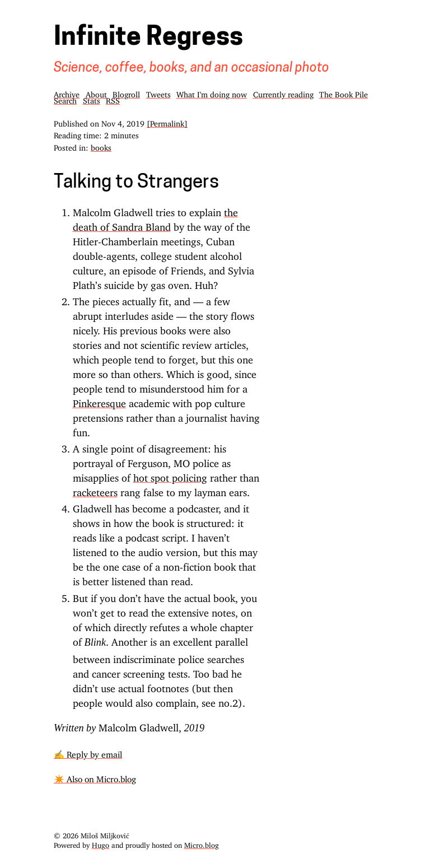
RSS (113, 99)
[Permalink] (167, 122)
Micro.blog (202, 843)
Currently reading (283, 93)
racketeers (95, 490)
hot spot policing (170, 475)
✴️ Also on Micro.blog (95, 777)
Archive (67, 93)
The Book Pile (343, 93)
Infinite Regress (148, 38)
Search (65, 99)
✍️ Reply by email (88, 752)
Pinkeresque (99, 401)
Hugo (101, 843)
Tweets (158, 93)
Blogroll (126, 93)
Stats (92, 99)
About (96, 93)
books (101, 146)
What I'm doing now (212, 93)
